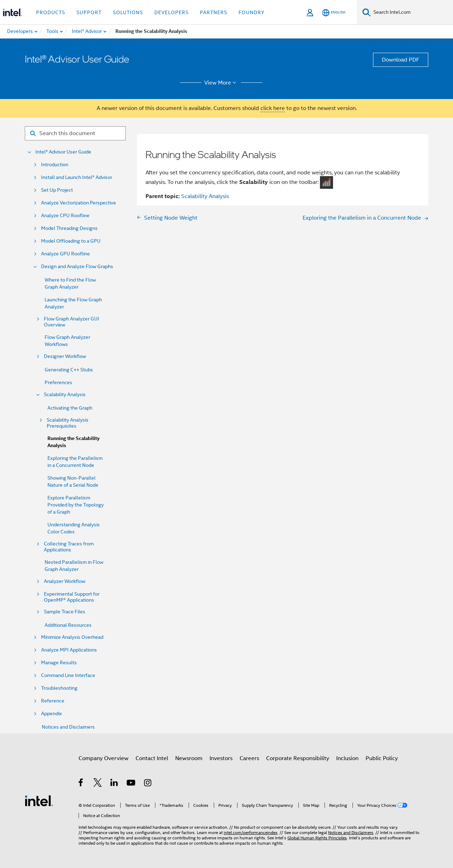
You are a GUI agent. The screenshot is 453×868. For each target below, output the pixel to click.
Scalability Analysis (65, 395)
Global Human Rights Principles (317, 838)
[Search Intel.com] (412, 12)
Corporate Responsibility (298, 758)
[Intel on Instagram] (148, 784)
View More (221, 83)
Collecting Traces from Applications (69, 547)
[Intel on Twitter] (98, 784)
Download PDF (401, 60)
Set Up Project (57, 190)
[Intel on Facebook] (81, 784)
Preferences (58, 382)
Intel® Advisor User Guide (63, 152)
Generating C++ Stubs (69, 370)
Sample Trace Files (65, 612)
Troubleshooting (59, 688)
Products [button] (51, 12)
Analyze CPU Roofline (65, 216)
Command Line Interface (68, 675)
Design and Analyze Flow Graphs (77, 267)
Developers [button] (171, 12)
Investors (221, 758)
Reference (53, 701)
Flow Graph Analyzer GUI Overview (71, 322)
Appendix (51, 714)
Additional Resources (68, 625)
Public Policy (382, 758)
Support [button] (89, 12)
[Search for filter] (75, 133)
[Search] (366, 12)
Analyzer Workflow (65, 581)
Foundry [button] (252, 12)
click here (273, 108)
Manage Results (59, 663)
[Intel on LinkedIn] (114, 784)
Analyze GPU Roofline (65, 254)
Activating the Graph (70, 408)
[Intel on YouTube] (131, 784)
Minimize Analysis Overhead (72, 637)
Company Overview (104, 758)
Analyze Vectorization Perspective (79, 203)
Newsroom (189, 758)
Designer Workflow (65, 356)
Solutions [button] (128, 12)
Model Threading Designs (69, 228)
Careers (249, 758)
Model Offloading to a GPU (71, 241)
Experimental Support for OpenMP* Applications (72, 597)
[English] (334, 13)
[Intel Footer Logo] (39, 800)
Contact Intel (152, 758)
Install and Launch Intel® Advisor (77, 177)
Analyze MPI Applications (69, 650)
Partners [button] (214, 12)
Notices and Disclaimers (68, 727)
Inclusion (347, 758)
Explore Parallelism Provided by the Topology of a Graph (76, 505)
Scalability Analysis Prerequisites (68, 423)
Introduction (55, 165)
